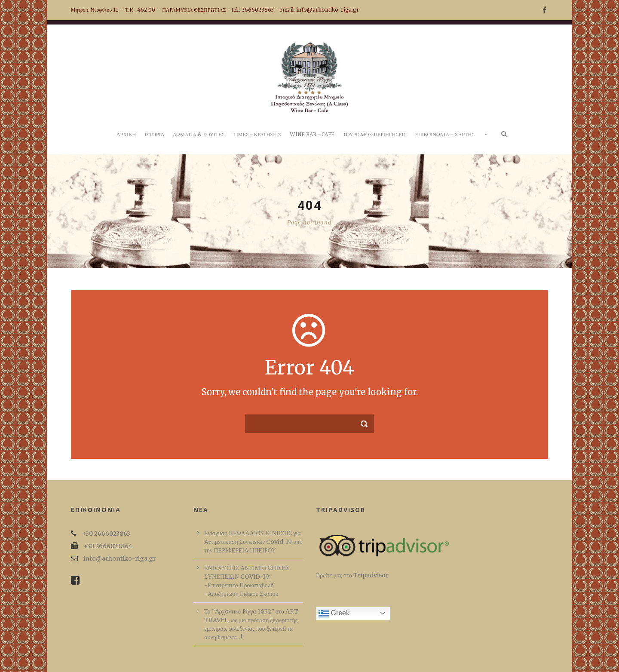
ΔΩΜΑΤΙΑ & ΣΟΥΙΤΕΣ (199, 135)
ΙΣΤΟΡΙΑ (154, 135)
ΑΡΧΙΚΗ (126, 135)
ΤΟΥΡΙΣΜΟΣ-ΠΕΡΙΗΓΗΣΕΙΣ (375, 135)
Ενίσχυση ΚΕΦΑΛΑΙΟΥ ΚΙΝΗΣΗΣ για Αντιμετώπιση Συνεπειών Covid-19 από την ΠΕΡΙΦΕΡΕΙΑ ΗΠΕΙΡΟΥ (253, 542)
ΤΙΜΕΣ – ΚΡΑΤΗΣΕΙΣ (257, 135)
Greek (334, 614)
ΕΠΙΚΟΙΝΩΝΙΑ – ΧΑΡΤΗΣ (445, 135)
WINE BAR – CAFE (312, 135)
